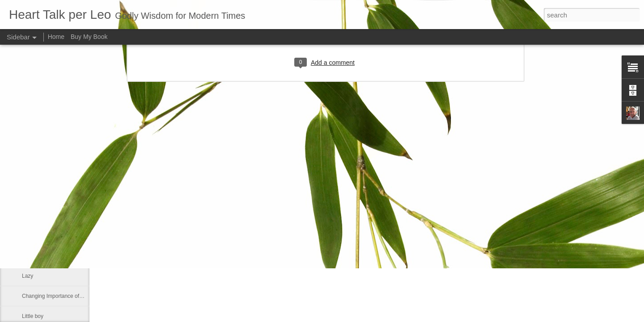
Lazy (28, 276)
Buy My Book (89, 37)
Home (56, 37)
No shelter (34, 216)
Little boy (33, 316)
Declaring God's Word (48, 256)
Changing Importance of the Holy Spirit (68, 296)
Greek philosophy (43, 236)
